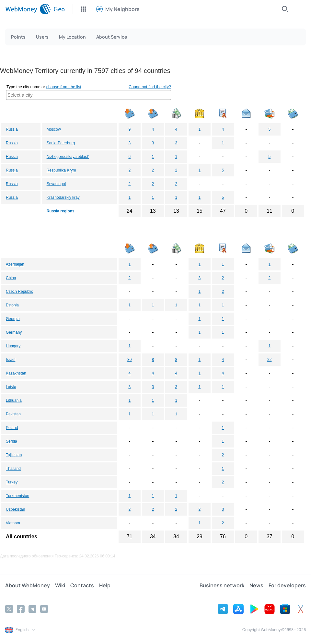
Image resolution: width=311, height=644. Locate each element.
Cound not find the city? (150, 87)
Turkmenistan (17, 496)
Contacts (82, 585)
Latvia (11, 387)
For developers (287, 585)
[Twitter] (9, 609)
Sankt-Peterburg (61, 143)
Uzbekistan (15, 509)
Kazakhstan (16, 373)
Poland (12, 428)
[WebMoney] (28, 9)
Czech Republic (19, 292)
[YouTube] (44, 609)
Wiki (60, 585)
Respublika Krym (61, 170)
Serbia (12, 441)
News (256, 585)
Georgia (13, 319)
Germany (14, 332)
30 (129, 360)
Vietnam (13, 523)
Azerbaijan (15, 264)
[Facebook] (21, 609)
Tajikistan (14, 455)
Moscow (54, 129)
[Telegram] (32, 609)
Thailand (13, 469)
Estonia (12, 305)
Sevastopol (56, 184)
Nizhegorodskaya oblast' (68, 157)
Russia (12, 129)
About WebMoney (28, 585)
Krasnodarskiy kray (63, 197)
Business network (222, 585)
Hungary (13, 346)
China (11, 278)
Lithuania (14, 400)
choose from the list (64, 87)
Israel (11, 360)
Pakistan (13, 414)
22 (269, 360)
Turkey (12, 482)
